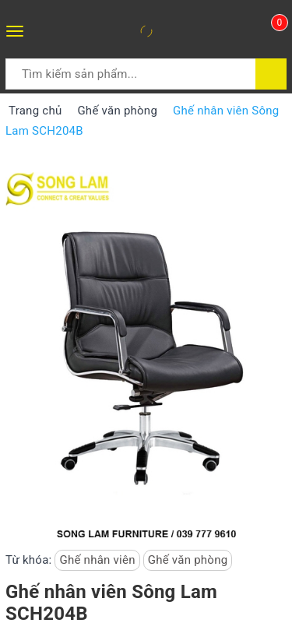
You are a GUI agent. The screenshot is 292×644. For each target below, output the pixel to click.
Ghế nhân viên (97, 560)
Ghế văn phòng (188, 560)
